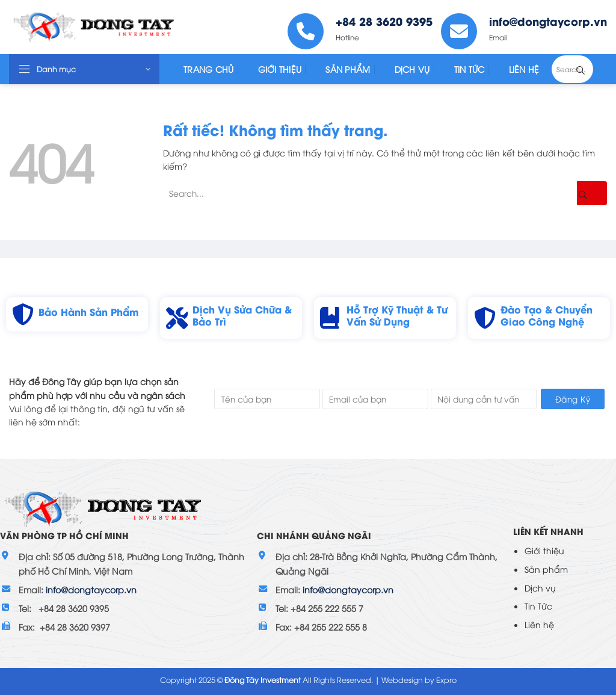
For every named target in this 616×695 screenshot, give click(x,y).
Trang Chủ (209, 69)
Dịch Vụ (412, 69)
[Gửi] (590, 69)
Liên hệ (539, 624)
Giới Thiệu (280, 69)
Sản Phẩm (348, 69)
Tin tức (470, 69)
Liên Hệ (524, 69)
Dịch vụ (540, 588)
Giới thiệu (544, 550)
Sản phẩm (546, 569)
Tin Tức (538, 606)
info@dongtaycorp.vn (91, 589)
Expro (446, 680)
